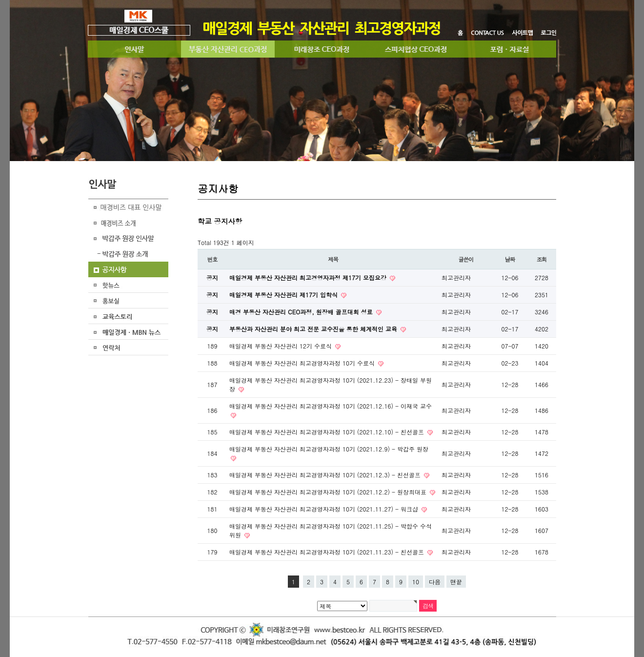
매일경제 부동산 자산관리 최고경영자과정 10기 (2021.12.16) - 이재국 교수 (331, 406)
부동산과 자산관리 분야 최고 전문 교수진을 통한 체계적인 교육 (314, 329)
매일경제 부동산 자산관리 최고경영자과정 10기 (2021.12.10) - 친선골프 (328, 432)
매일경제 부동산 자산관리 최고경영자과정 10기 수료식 (303, 363)
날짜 (510, 259)
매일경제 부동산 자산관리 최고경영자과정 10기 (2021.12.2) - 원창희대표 (329, 492)
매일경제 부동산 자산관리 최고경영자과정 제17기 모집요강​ (309, 277)
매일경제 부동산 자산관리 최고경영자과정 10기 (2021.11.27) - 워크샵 (325, 509)
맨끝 (456, 582)
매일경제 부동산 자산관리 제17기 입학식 (284, 295)
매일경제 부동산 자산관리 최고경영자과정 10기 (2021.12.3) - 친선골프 (326, 475)
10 (416, 582)
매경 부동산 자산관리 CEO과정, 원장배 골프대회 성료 (302, 312)
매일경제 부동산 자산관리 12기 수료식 (282, 346)
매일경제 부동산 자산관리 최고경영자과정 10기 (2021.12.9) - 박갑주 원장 (329, 449)
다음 (435, 582)
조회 (542, 259)
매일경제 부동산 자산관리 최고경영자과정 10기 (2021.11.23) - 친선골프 (328, 552)
